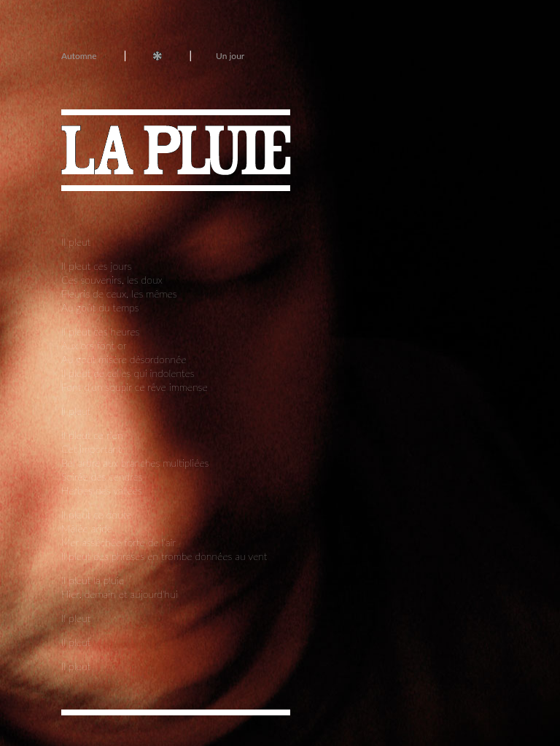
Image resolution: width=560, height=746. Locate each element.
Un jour (230, 56)
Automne (79, 56)
